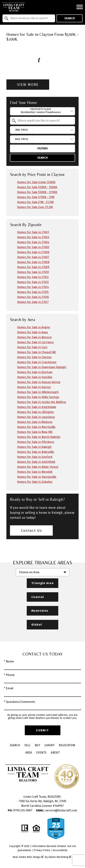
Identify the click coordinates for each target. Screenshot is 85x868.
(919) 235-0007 (20, 810)
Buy (37, 745)
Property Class (41, 111)
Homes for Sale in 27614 (33, 287)
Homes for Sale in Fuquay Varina (39, 382)
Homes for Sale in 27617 (33, 302)
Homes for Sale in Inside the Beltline (42, 402)
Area (29, 753)
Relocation (67, 745)
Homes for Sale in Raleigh (34, 447)
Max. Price (22, 139)
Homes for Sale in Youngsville (37, 477)
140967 (59, 806)
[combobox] (29, 18)
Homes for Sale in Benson (34, 337)
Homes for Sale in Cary (32, 347)
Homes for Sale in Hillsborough (38, 392)
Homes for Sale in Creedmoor (37, 362)
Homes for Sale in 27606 (33, 252)
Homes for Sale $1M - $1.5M (35, 202)
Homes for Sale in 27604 (33, 242)
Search (70, 18)
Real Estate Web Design (28, 857)
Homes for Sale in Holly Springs (38, 397)
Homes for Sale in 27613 (33, 282)
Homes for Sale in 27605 (33, 247)
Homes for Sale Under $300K (36, 182)
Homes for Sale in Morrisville (36, 427)
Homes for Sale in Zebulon (35, 482)
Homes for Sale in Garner (34, 387)
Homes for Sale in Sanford (35, 457)
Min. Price (22, 130)
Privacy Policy (42, 850)
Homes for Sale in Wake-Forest (38, 467)
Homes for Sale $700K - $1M (36, 197)
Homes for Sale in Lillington (35, 412)
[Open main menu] (80, 7)
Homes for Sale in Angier (34, 327)
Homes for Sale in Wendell (35, 472)
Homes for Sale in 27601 (33, 232)
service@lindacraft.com (57, 810)
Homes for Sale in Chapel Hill (36, 352)
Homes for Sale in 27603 (33, 237)
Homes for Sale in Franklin (35, 377)
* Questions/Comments (20, 702)
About (55, 753)
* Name (9, 661)
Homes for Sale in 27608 (33, 262)
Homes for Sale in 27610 (33, 272)
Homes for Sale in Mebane (35, 422)
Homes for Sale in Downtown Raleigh (42, 367)
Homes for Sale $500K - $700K (37, 192)
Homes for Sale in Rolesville (36, 452)
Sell (28, 745)
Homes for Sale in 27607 (33, 257)
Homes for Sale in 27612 (33, 277)
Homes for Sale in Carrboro (35, 342)
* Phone (9, 675)
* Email (9, 688)
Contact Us (31, 530)
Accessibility (60, 850)
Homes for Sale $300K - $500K (37, 187)
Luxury (49, 745)
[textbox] (31, 18)
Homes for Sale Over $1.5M (35, 207)
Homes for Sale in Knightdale (37, 407)
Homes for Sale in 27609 (33, 267)
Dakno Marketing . (60, 857)
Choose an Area (29, 572)
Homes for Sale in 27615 (33, 292)
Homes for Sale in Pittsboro (36, 442)
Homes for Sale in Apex (33, 332)
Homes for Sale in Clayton (34, 357)
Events (41, 753)
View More (28, 85)
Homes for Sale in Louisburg (36, 417)
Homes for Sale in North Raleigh (39, 437)
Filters (43, 148)
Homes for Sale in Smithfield (36, 462)
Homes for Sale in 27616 (33, 297)
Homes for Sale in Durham (35, 372)
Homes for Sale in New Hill (35, 432)
